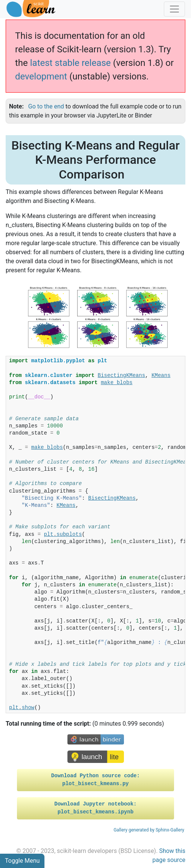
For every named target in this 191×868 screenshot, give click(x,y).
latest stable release (70, 63)
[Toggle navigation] (174, 9)
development (41, 76)
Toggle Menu (22, 861)
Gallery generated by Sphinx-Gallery (149, 830)
